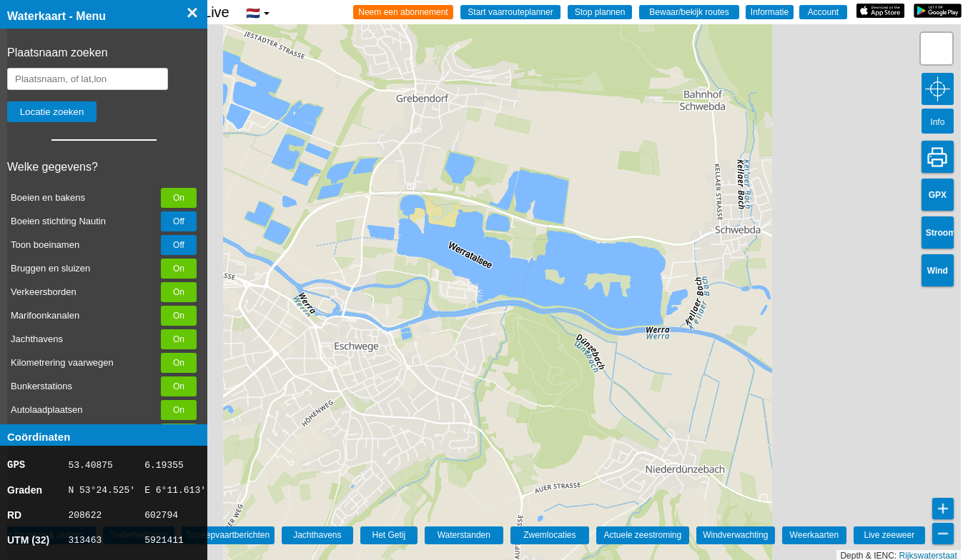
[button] (937, 49)
